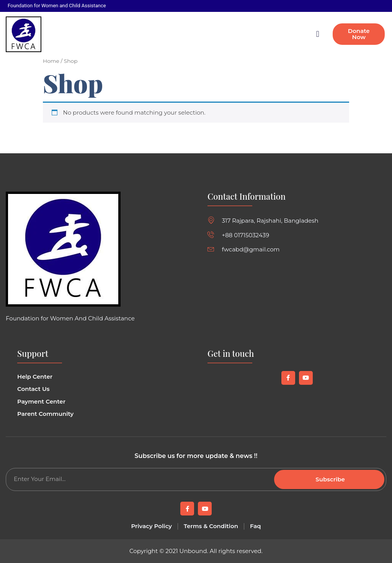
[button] (318, 34)
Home (51, 61)
